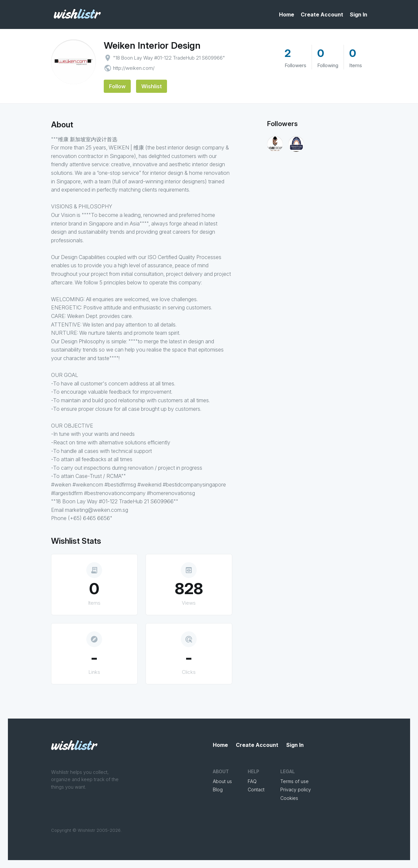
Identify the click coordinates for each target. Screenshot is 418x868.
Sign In (359, 14)
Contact (256, 789)
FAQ (252, 781)
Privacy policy (296, 789)
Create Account (322, 14)
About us (222, 781)
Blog (218, 789)
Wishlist (152, 86)
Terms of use (294, 781)
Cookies (289, 798)
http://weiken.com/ (134, 68)
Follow (117, 86)
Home (287, 14)
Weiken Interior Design (152, 45)
